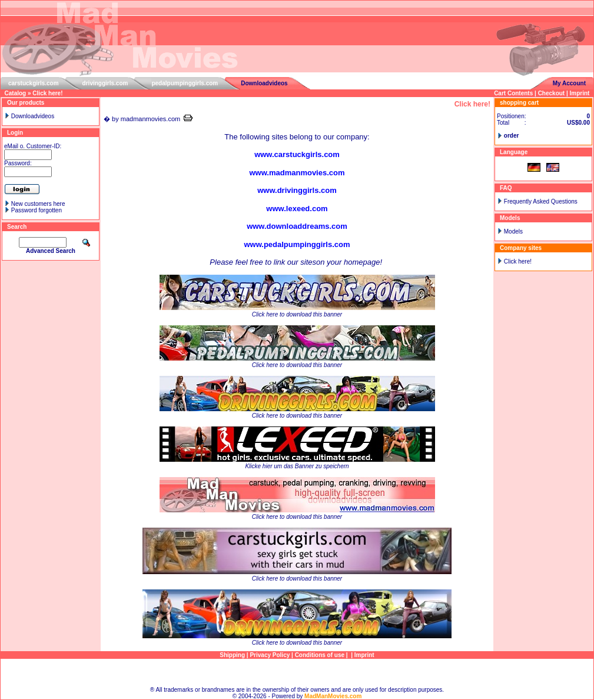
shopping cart (519, 103)
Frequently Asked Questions (541, 201)
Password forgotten (36, 210)
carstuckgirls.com (34, 83)
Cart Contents (513, 93)
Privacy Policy (270, 655)
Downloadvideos (264, 83)
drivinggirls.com (105, 83)
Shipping (232, 655)
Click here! (47, 93)
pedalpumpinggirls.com (185, 83)
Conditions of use (320, 655)
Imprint (580, 93)
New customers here (38, 204)
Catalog (16, 93)
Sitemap (297, 673)
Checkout (552, 93)
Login (15, 133)
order (512, 136)
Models (513, 231)
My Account (569, 83)
